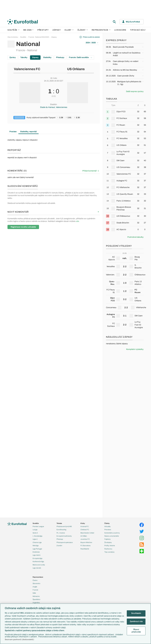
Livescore (120, 30)
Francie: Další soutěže (81, 57)
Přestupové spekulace (65, 542)
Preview (13, 132)
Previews (108, 530)
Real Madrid (85, 549)
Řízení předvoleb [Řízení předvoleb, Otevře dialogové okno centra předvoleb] (136, 631)
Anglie (35, 587)
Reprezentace (101, 30)
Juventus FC (85, 539)
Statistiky (47, 57)
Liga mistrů (36, 555)
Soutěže (13, 30)
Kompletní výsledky (135, 349)
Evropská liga (37, 558)
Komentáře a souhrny (112, 533)
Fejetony (107, 539)
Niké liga (36, 546)
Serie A (35, 533)
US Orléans (76, 69)
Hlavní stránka (13, 37)
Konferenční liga (38, 561)
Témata (59, 523)
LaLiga (35, 530)
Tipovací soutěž (139, 30)
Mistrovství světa (39, 565)
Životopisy (108, 542)
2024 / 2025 (92, 43)
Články (107, 523)
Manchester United (87, 533)
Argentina (36, 603)
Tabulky (24, 57)
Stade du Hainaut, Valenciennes (54, 107)
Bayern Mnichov (86, 542)
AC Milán (84, 536)
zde (77, 221)
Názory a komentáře (112, 536)
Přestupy (43, 30)
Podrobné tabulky (135, 237)
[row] (125, 112)
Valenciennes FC (27, 69)
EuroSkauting (61, 530)
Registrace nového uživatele (23, 227)
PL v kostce (61, 533)
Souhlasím (136, 613)
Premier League (38, 526)
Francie (35, 590)
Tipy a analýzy (109, 552)
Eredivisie (36, 552)
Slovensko (36, 583)
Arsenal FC (85, 526)
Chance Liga (37, 542)
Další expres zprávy (135, 91)
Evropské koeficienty (64, 536)
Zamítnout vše (136, 621)
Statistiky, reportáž (28, 132)
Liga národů (37, 568)
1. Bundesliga (37, 536)
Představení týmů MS (64, 526)
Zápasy (57, 30)
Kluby (69, 30)
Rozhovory (108, 549)
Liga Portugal (37, 549)
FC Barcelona (85, 546)
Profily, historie (110, 546)
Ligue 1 (35, 539)
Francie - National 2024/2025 (39, 37)
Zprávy (13, 57)
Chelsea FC (85, 530)
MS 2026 (28, 30)
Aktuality (107, 526)
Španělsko (36, 599)
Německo (36, 596)
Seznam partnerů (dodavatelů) (19, 640)
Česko (35, 580)
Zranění (59, 546)
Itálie (34, 593)
